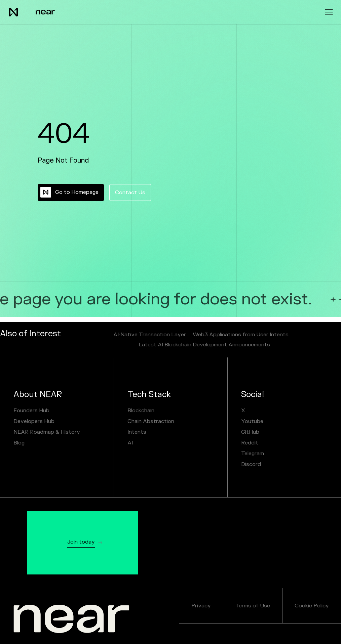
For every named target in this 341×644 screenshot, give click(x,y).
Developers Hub (34, 421)
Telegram (253, 454)
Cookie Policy (312, 606)
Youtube (252, 421)
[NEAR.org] (71, 619)
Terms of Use (253, 606)
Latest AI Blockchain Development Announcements (204, 345)
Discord (251, 464)
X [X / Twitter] (243, 411)
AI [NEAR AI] (130, 443)
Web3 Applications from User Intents (241, 335)
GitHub (250, 432)
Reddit (250, 443)
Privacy (201, 606)
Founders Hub (31, 411)
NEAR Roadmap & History (47, 432)
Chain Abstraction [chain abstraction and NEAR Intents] (151, 421)
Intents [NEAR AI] (137, 432)
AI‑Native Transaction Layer (150, 335)
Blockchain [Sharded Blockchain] (141, 411)
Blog (19, 443)
